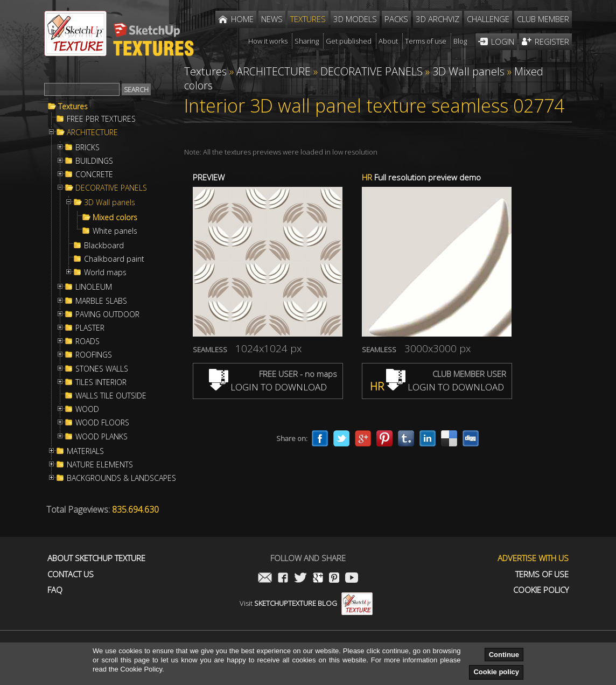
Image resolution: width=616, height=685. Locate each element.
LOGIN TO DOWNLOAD (268, 387)
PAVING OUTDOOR (107, 314)
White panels (115, 231)
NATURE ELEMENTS (100, 465)
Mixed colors (115, 218)
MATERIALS (85, 451)
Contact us (71, 574)
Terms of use (542, 574)
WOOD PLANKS (101, 437)
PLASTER (90, 328)
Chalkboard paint (114, 259)
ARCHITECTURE (92, 132)
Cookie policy (496, 672)
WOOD (87, 409)
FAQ (55, 590)
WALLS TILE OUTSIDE (111, 396)
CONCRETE (94, 174)
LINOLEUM (94, 287)
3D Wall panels (110, 202)
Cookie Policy (541, 590)
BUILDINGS (94, 161)
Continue (504, 655)
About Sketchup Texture (96, 558)
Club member (543, 19)
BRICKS (87, 148)
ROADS (87, 341)
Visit (306, 603)
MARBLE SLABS (101, 301)
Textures (73, 107)
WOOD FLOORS (102, 423)
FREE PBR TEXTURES (101, 119)
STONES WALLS (102, 369)
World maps (105, 272)
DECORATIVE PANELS (111, 188)
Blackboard (104, 246)
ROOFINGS (94, 355)
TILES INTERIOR (101, 382)
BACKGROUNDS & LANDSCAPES (121, 478)
